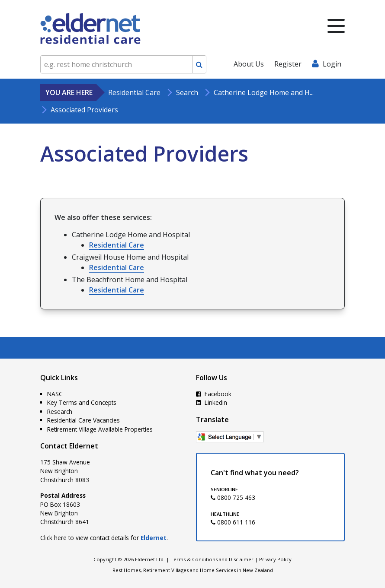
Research (60, 412)
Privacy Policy (275, 559)
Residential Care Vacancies (83, 420)
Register (288, 64)
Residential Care (117, 245)
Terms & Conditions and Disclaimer (212, 559)
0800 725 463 (233, 497)
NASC (55, 394)
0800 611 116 (233, 522)
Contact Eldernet (69, 446)
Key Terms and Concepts (82, 402)
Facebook (214, 394)
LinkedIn (212, 402)
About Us (249, 64)
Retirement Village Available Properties (100, 429)
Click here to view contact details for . (104, 538)
